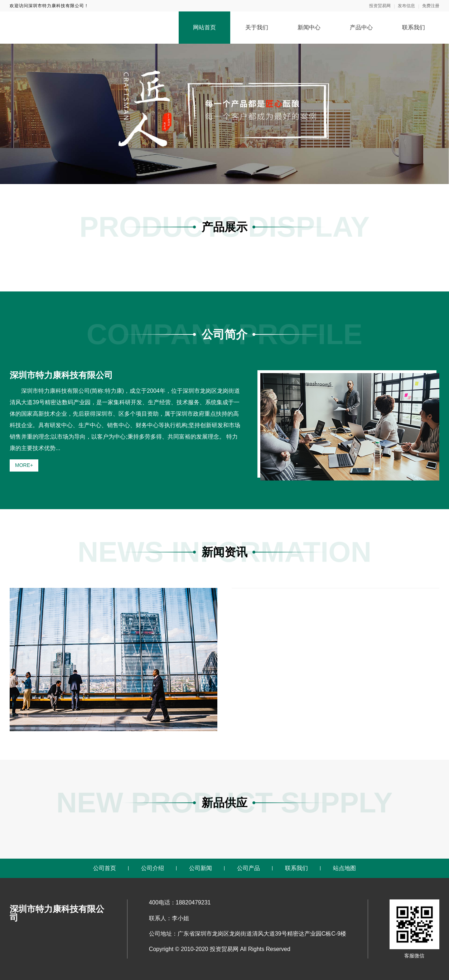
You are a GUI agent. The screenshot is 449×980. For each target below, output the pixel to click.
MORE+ (24, 465)
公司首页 (105, 868)
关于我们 (257, 27)
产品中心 (361, 27)
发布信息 (406, 6)
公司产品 (248, 868)
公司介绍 (153, 868)
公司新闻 (201, 868)
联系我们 (414, 27)
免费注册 (431, 6)
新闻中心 (309, 27)
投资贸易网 (380, 6)
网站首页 (204, 27)
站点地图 (344, 868)
